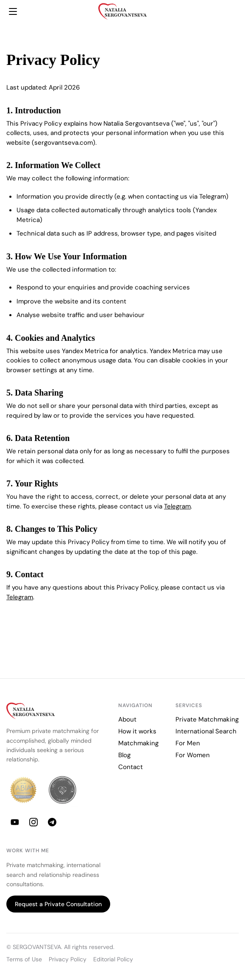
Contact (131, 767)
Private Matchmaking (207, 719)
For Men (188, 743)
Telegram (177, 506)
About (127, 719)
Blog (124, 755)
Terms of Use (24, 959)
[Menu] (13, 11)
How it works (137, 731)
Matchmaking (138, 743)
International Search (206, 731)
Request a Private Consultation (58, 904)
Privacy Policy (68, 959)
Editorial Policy (113, 959)
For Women (193, 755)
